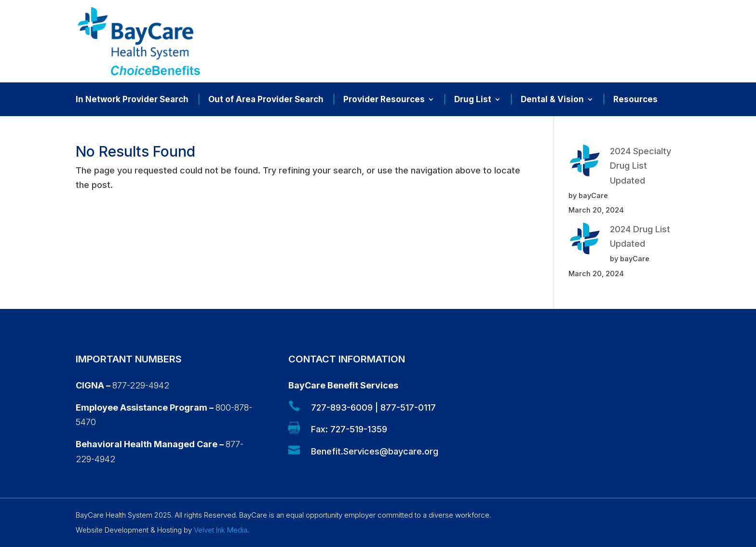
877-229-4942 (141, 385)
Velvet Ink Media (221, 530)
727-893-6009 (342, 407)
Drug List (473, 100)
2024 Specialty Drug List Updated (641, 166)
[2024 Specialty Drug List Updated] (585, 163)
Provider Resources (384, 100)
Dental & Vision (552, 100)
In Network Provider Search (132, 100)
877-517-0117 (408, 407)
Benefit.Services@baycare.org (375, 451)
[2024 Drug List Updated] (585, 241)
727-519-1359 (359, 429)
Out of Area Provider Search (266, 100)
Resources (635, 100)
